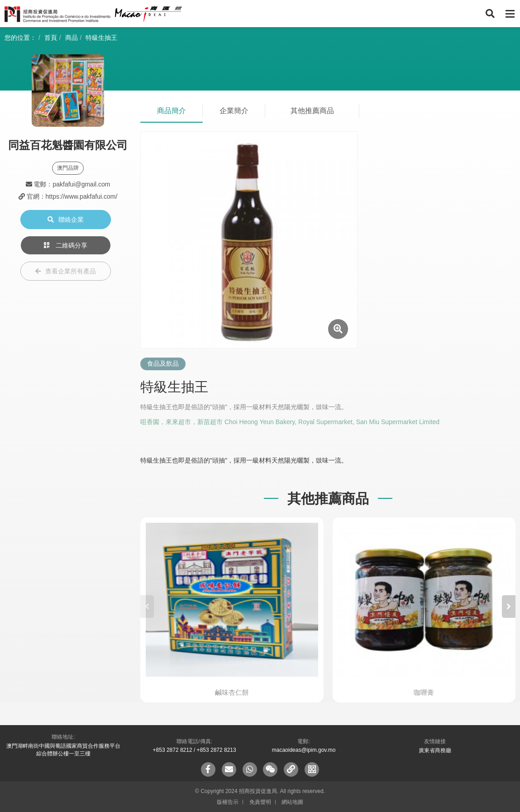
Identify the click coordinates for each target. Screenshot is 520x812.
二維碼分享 (66, 245)
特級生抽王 (101, 38)
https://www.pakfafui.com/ (82, 196)
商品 (72, 38)
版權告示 (228, 802)
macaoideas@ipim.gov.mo (304, 750)
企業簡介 (234, 111)
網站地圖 (292, 802)
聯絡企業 (66, 220)
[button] (509, 607)
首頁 (51, 38)
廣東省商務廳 (435, 750)
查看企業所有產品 (66, 271)
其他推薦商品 (312, 111)
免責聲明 (260, 802)
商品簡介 (172, 111)
